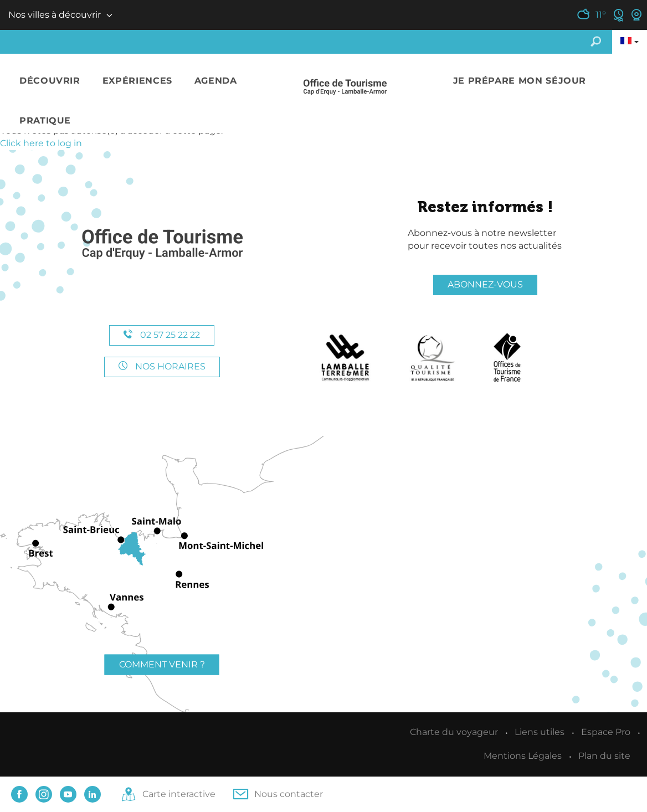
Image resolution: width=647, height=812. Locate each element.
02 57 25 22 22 (162, 335)
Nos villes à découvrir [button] (55, 15)
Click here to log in (41, 143)
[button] (50, 81)
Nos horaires (162, 366)
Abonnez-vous (485, 284)
